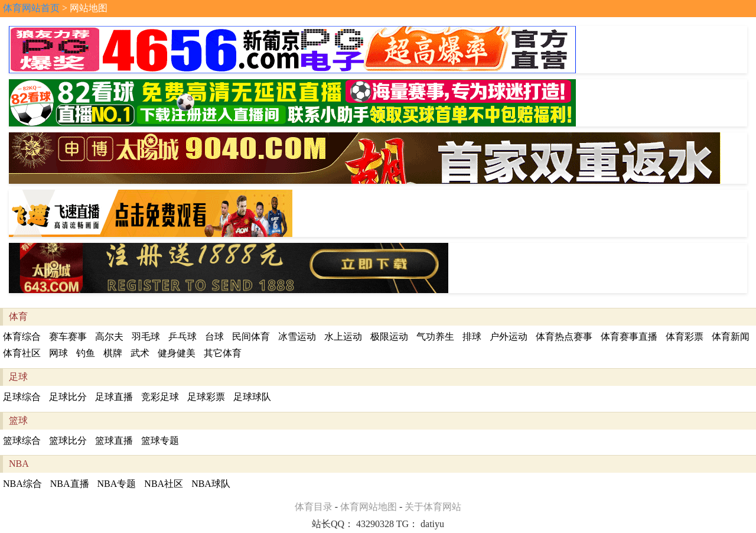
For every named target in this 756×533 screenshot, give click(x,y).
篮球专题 (160, 441)
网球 (58, 353)
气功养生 (435, 337)
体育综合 (22, 337)
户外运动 (509, 337)
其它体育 (223, 353)
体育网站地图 (369, 507)
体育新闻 (731, 337)
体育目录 (314, 507)
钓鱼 (86, 353)
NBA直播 (70, 484)
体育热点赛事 (564, 337)
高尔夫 (109, 337)
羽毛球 (146, 337)
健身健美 (177, 353)
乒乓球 (183, 337)
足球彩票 (206, 397)
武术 (140, 353)
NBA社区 (164, 484)
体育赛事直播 (629, 337)
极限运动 (389, 337)
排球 (472, 337)
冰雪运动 (297, 337)
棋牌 (113, 353)
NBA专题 (117, 484)
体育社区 (22, 353)
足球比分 (68, 397)
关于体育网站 (433, 507)
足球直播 (114, 397)
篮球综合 (22, 441)
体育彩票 (685, 337)
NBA (19, 464)
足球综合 (22, 397)
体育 (18, 316)
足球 (18, 377)
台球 (214, 337)
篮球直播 (114, 441)
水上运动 (343, 337)
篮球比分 (68, 441)
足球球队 (252, 397)
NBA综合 (22, 484)
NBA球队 (211, 484)
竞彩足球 (160, 397)
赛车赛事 (68, 337)
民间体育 (251, 337)
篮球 (18, 420)
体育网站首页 (31, 8)
